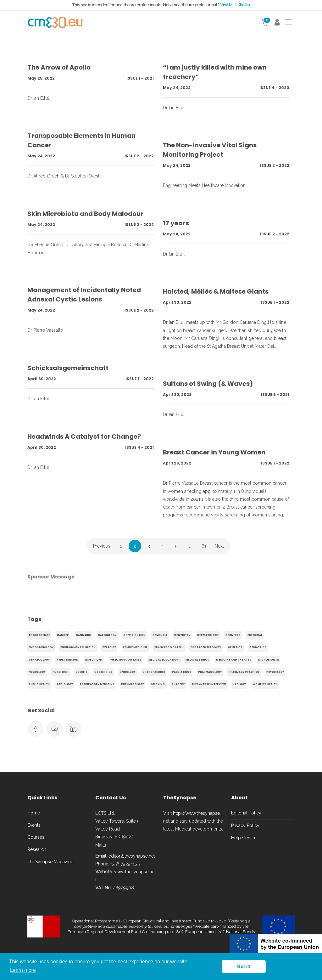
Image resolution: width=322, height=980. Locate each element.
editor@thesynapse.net (132, 856)
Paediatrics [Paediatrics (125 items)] (182, 672)
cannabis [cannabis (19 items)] (83, 635)
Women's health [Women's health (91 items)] (265, 684)
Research (37, 849)
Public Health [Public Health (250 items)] (39, 684)
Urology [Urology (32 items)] (239, 684)
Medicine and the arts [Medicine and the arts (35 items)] (234, 660)
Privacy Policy (245, 825)
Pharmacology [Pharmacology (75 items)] (210, 672)
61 (204, 546)
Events (34, 825)
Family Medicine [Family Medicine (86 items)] (135, 648)
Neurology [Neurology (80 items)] (37, 672)
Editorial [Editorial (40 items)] (255, 635)
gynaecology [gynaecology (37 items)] (39, 660)
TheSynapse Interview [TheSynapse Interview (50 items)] (209, 684)
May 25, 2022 (41, 78)
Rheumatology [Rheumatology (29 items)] (133, 684)
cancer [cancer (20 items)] (63, 635)
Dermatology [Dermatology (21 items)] (208, 635)
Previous (102, 546)
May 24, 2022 (177, 88)
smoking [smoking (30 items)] (158, 684)
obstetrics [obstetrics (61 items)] (103, 672)
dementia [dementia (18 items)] (160, 635)
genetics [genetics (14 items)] (235, 648)
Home (34, 813)
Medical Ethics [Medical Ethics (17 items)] (197, 660)
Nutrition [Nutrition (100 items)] (61, 672)
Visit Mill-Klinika (235, 5)
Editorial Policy (246, 813)
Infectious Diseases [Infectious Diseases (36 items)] (126, 660)
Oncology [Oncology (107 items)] (128, 672)
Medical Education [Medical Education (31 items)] (164, 660)
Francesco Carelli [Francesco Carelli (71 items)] (169, 648)
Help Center (243, 838)
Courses (36, 837)
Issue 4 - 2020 (274, 88)
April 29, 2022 (177, 463)
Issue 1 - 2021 (140, 78)
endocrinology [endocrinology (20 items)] (41, 648)
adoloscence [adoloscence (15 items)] (39, 635)
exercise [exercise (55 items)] (109, 648)
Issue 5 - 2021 (275, 394)
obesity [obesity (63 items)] (81, 672)
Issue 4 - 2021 (139, 447)
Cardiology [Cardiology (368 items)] (107, 635)
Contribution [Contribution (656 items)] (134, 635)
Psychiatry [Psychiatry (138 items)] (275, 672)
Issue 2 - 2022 (139, 156)
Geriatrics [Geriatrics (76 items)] (258, 648)
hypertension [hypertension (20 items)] (67, 660)
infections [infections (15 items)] (94, 660)
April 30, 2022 (177, 302)
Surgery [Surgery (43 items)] (178, 684)
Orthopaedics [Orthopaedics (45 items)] (154, 672)
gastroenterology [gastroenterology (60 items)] (206, 648)
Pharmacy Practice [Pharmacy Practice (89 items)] (244, 672)
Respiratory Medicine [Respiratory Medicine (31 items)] (97, 684)
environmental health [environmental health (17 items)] (78, 648)
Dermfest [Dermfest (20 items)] (233, 635)
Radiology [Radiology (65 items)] (65, 684)
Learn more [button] (23, 970)
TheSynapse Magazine (50, 862)
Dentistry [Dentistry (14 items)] (182, 635)
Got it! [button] (244, 966)
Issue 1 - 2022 (275, 302)
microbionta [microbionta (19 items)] (269, 660)
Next (219, 546)
